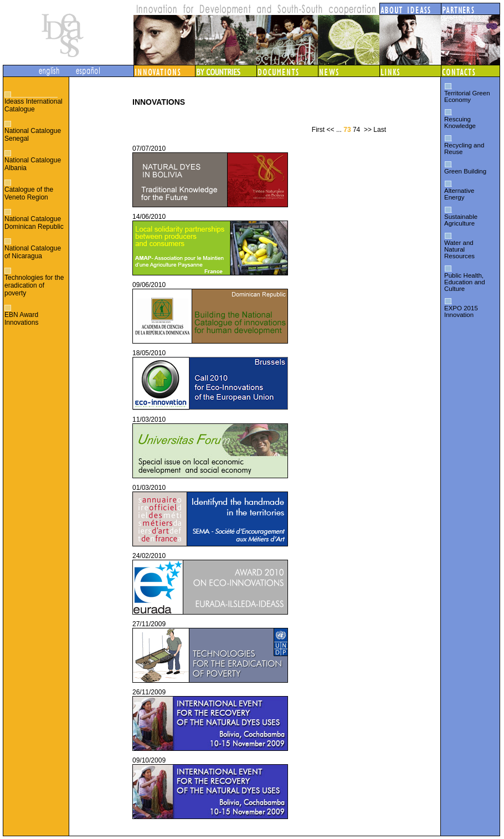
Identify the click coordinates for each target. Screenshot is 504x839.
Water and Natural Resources (459, 249)
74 (356, 130)
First (318, 130)
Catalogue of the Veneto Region (29, 193)
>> (368, 130)
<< (331, 130)
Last (380, 130)
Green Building (465, 171)
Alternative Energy (459, 194)
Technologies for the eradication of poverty (34, 285)
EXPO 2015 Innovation (461, 311)
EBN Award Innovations (21, 319)
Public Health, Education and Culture (465, 282)
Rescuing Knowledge (460, 122)
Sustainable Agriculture (461, 220)
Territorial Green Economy (467, 96)
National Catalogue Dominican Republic (34, 223)
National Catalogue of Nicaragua (33, 252)
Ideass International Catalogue (34, 105)
